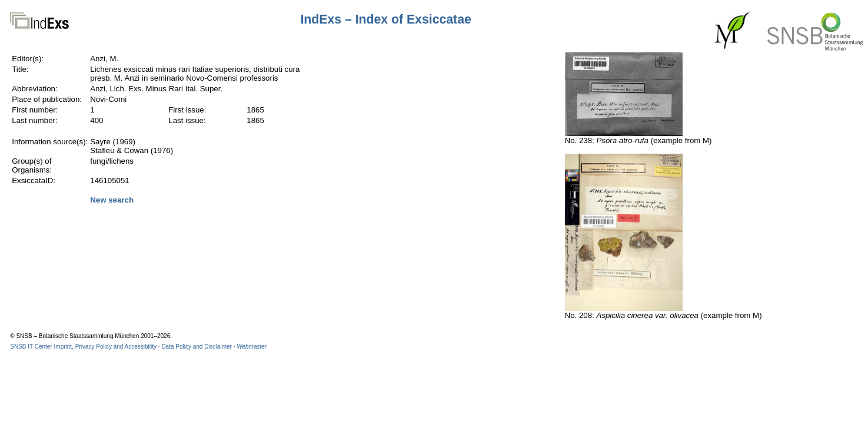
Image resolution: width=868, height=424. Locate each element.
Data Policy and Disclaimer (197, 347)
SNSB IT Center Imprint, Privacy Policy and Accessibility (83, 347)
